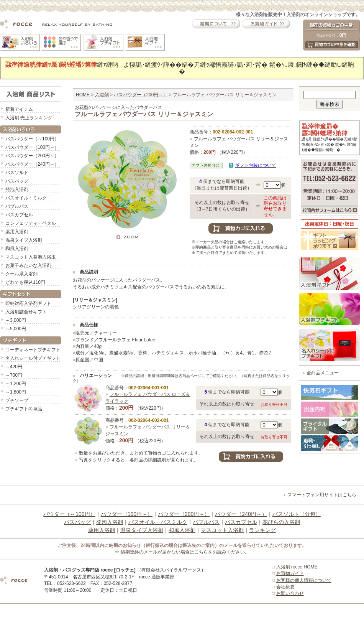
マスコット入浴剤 (222, 530)
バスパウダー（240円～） (32, 164)
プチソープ (17, 400)
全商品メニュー (323, 373)
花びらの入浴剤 (281, 522)
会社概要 (285, 587)
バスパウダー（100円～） (32, 147)
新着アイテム (19, 109)
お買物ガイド (290, 573)
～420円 (14, 367)
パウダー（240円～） (241, 514)
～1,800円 (16, 392)
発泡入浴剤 (17, 189)
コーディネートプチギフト (33, 350)
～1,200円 (16, 384)
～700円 (14, 375)
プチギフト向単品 (24, 409)
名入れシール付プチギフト (33, 358)
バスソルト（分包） (297, 514)
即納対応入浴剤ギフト (28, 303)
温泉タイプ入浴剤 (24, 240)
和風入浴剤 (17, 249)
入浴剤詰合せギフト (26, 312)
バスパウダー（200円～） (32, 156)
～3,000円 (16, 320)
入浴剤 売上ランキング (29, 118)
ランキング (262, 530)
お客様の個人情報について (304, 580)
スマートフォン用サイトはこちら (322, 495)
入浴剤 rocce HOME (297, 567)
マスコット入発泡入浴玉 (31, 257)
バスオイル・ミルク (26, 198)
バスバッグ (17, 181)
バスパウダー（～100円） (32, 139)
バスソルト (17, 173)
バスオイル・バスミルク (158, 522)
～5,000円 (16, 329)
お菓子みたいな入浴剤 (28, 265)
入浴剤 (102, 95)
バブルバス (17, 206)
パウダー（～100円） (69, 514)
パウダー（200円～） (184, 514)
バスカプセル (19, 215)
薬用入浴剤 (17, 232)
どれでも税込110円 (25, 282)
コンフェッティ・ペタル (31, 223)
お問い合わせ (290, 593)
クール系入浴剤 (21, 274)
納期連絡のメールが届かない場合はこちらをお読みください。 (185, 552)
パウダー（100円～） (127, 514)
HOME (83, 95)
